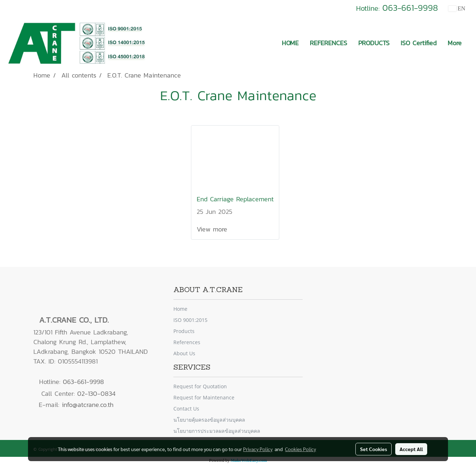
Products (184, 331)
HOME (290, 43)
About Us (184, 353)
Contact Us (186, 409)
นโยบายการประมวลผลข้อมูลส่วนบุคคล (217, 431)
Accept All (411, 449)
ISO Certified (419, 43)
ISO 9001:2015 (190, 320)
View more (213, 229)
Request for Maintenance (204, 397)
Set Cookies (374, 449)
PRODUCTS (374, 43)
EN (457, 8)
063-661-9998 (410, 8)
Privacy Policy (258, 449)
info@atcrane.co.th (88, 405)
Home (180, 309)
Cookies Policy (300, 449)
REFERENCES (328, 43)
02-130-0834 (96, 393)
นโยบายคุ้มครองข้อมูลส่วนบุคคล (209, 420)
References (187, 342)
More (455, 43)
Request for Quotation (200, 386)
